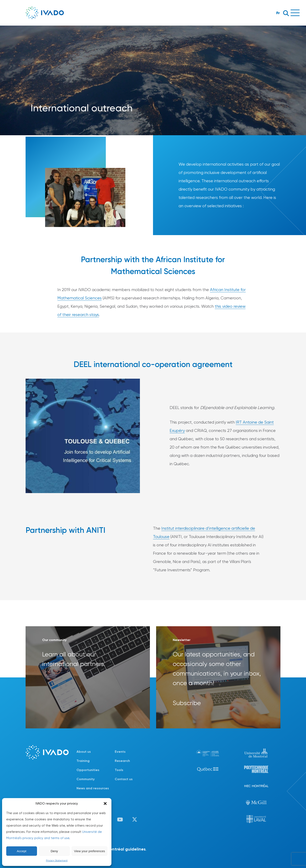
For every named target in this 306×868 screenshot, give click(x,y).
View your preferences (89, 851)
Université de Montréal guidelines (112, 849)
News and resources (93, 788)
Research (122, 761)
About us (84, 752)
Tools (119, 770)
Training (83, 761)
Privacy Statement (57, 861)
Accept (22, 851)
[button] (105, 804)
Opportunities (88, 770)
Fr (278, 13)
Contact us (124, 779)
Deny (54, 851)
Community (86, 779)
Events (120, 752)
